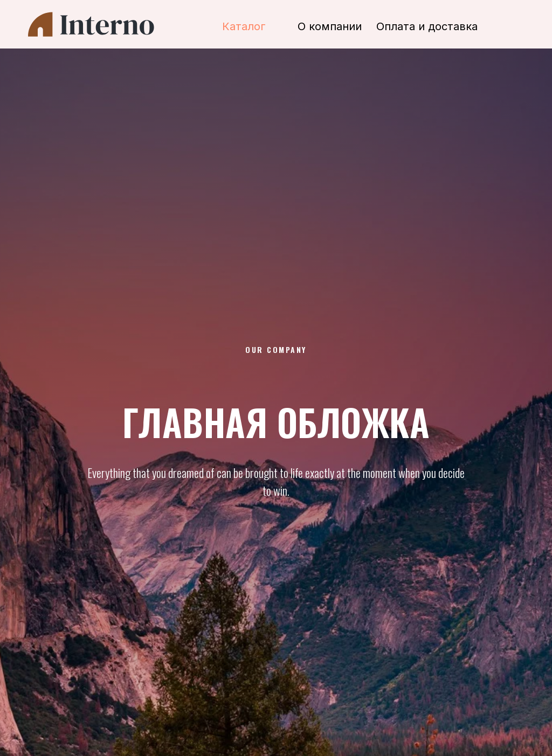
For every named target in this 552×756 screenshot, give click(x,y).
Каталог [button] (244, 26)
